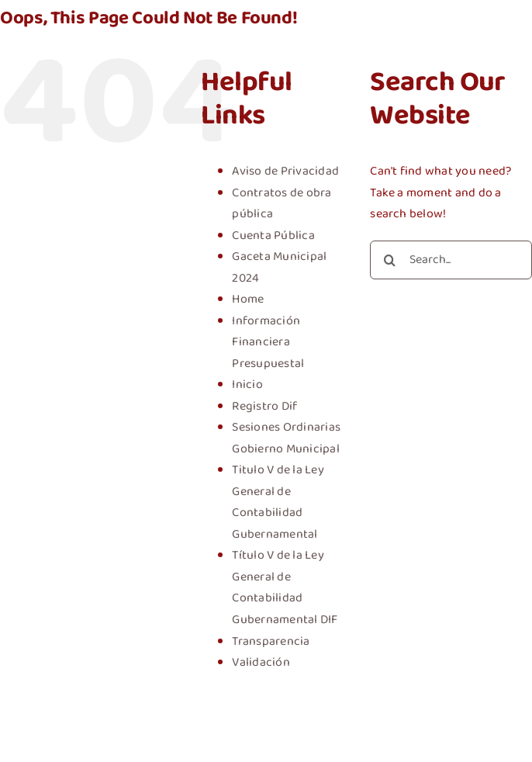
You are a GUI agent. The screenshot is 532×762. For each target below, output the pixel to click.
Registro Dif (264, 406)
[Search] (389, 260)
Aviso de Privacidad (285, 171)
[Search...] (451, 260)
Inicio (247, 384)
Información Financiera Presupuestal (268, 342)
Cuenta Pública (273, 236)
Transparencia (271, 641)
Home (248, 299)
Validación (261, 662)
